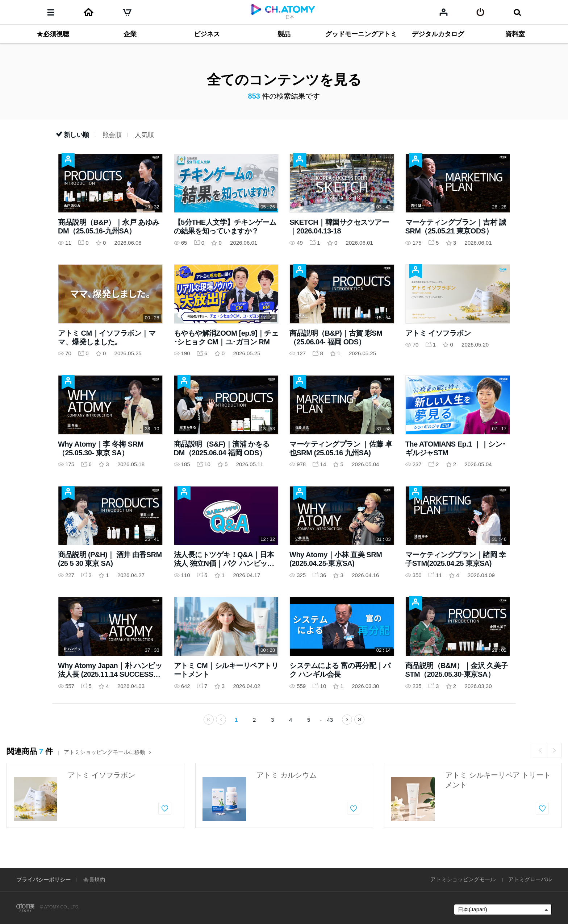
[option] (95, 799)
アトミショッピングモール (463, 879)
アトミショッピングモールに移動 (108, 756)
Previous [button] (540, 754)
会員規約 (94, 880)
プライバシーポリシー (43, 880)
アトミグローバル (530, 879)
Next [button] (554, 754)
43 (330, 723)
